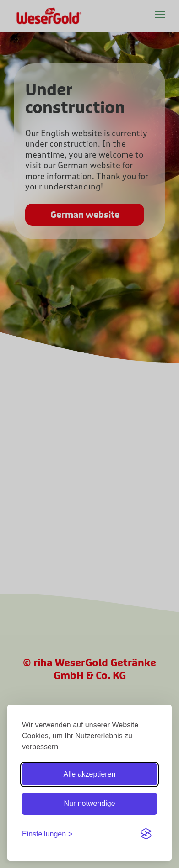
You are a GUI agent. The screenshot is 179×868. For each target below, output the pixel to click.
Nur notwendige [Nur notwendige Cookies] (89, 803)
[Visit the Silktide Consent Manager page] (146, 834)
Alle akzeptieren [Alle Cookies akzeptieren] (90, 774)
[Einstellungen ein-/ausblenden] (47, 834)
